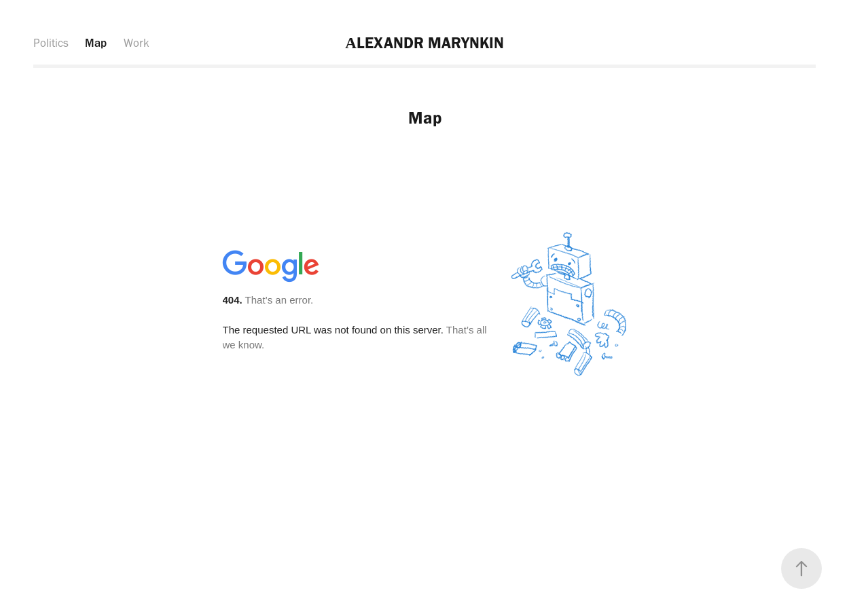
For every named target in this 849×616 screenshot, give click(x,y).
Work (137, 43)
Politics (51, 43)
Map (96, 43)
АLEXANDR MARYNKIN (424, 43)
